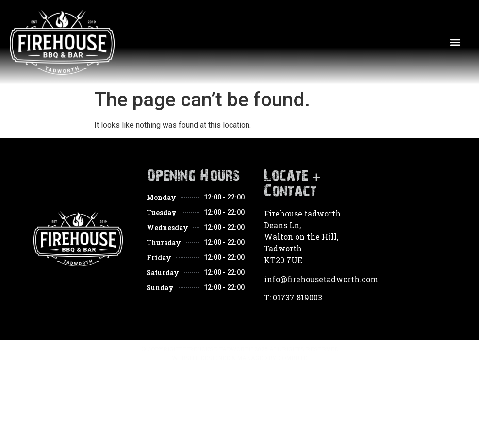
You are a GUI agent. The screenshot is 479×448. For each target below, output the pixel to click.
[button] (455, 42)
